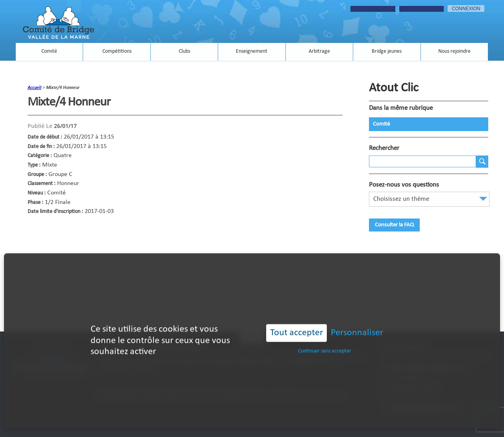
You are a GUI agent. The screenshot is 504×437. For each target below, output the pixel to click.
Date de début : (45, 137)
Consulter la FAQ (394, 225)
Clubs (184, 52)
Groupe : (37, 175)
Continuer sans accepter (325, 342)
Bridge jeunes (387, 52)
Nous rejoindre (454, 52)
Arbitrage (319, 52)
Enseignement (252, 52)
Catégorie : (40, 156)
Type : (34, 165)
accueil (34, 88)
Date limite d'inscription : (55, 212)
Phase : (35, 203)
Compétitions (117, 52)
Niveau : (37, 193)
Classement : (42, 184)
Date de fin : (41, 147)
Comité (49, 52)
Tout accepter (296, 324)
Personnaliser (357, 324)
